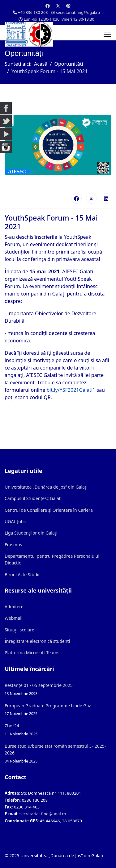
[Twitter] (58, 6)
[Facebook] (48, 6)
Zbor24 (58, 730)
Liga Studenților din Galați (31, 533)
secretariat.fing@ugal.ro (78, 12)
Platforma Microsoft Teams (32, 653)
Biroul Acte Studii (22, 575)
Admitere (14, 607)
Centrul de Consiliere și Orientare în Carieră (49, 510)
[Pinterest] (68, 6)
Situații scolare (19, 630)
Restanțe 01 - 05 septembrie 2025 (58, 689)
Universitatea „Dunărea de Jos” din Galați (46, 487)
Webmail (13, 618)
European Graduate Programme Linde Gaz (58, 710)
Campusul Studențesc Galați (33, 498)
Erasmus (13, 545)
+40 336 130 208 (33, 12)
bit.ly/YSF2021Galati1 (71, 390)
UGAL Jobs (15, 521)
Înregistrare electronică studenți (37, 641)
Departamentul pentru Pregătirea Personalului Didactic (52, 559)
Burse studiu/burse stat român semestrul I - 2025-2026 (58, 754)
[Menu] (107, 34)
